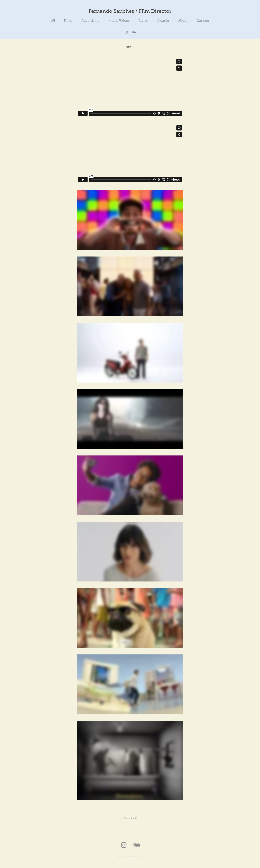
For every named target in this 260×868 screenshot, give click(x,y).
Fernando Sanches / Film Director (130, 11)
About (183, 21)
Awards (163, 21)
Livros (143, 21)
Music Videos (119, 21)
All (53, 21)
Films (68, 21)
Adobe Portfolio (136, 857)
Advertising (90, 21)
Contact (203, 21)
